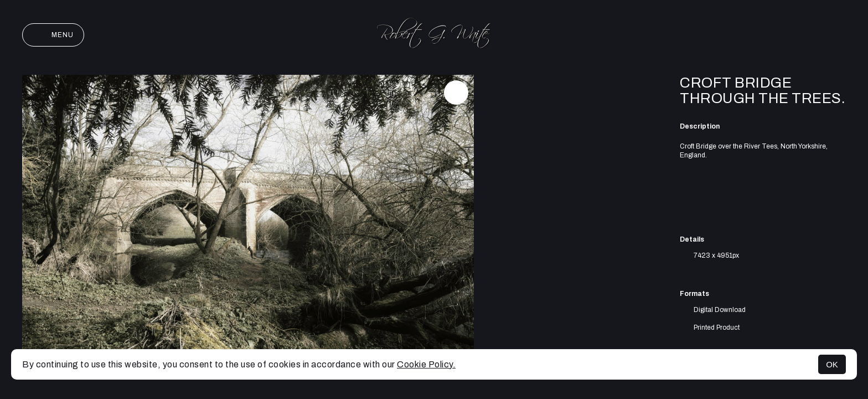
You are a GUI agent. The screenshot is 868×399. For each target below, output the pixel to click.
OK (832, 364)
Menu (53, 35)
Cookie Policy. (426, 364)
